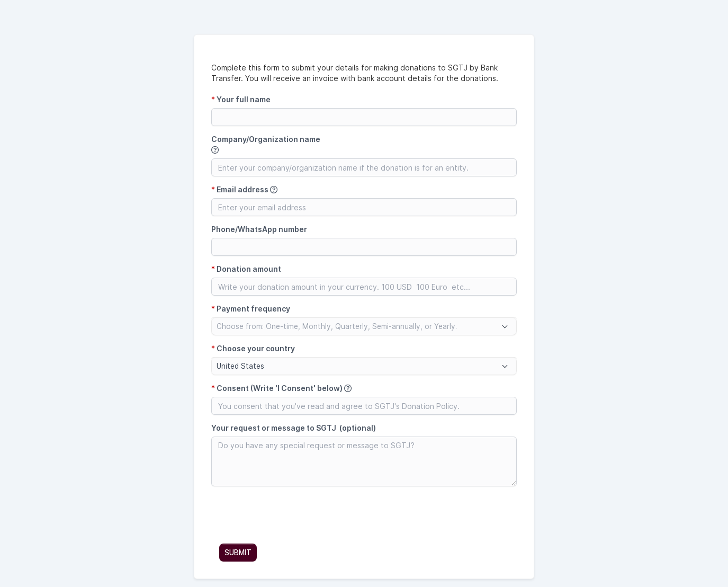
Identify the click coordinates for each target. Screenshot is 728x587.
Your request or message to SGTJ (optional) (294, 428)
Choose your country (253, 348)
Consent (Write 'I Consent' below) (281, 388)
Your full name (241, 99)
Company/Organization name (266, 144)
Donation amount (246, 269)
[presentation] (292, 515)
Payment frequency (251, 309)
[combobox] (364, 326)
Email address (244, 189)
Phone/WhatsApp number (259, 229)
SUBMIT (238, 553)
